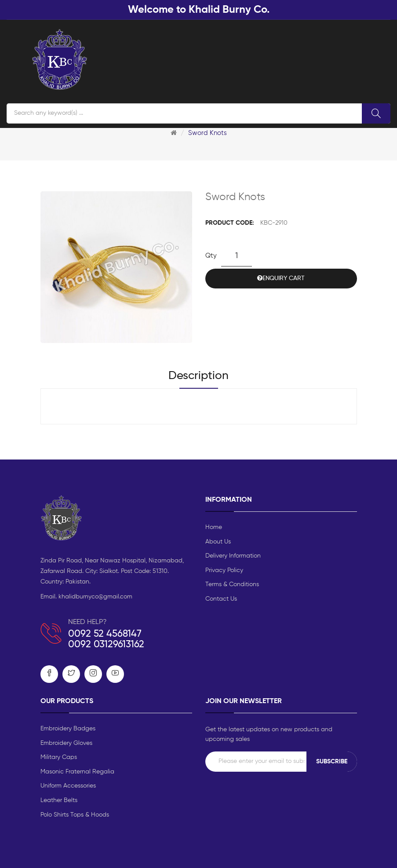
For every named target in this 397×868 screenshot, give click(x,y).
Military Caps (59, 757)
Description (198, 376)
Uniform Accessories (68, 786)
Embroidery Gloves (66, 743)
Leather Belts (59, 800)
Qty (211, 256)
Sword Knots (208, 133)
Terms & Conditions (232, 584)
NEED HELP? (87, 622)
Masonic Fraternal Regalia (77, 772)
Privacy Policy (224, 570)
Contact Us (221, 599)
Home (214, 527)
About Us (218, 542)
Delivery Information (233, 556)
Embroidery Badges (68, 729)
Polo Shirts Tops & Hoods (75, 815)
